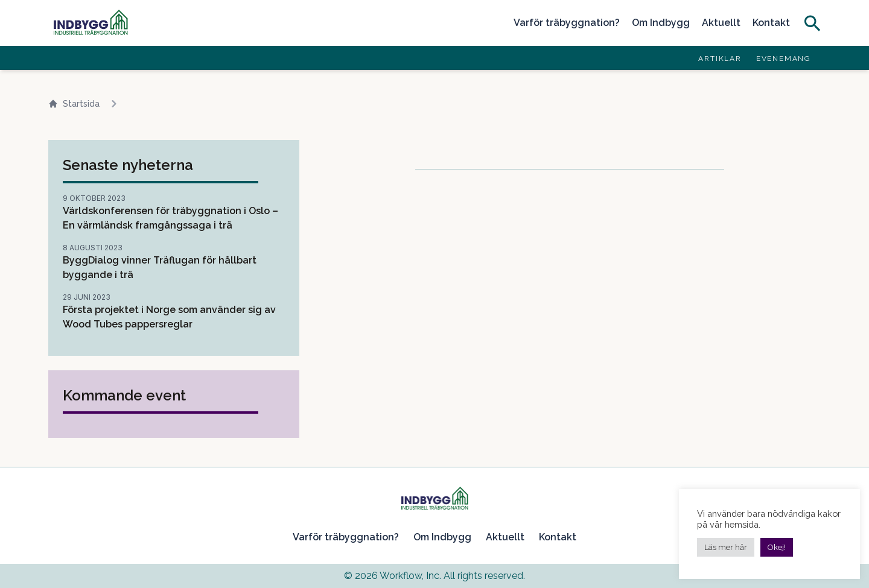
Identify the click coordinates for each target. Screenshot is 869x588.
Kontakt (771, 23)
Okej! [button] (777, 547)
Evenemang (784, 58)
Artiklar (720, 58)
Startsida (74, 104)
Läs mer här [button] (726, 547)
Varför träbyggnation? (567, 23)
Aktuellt (721, 23)
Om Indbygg (661, 23)
